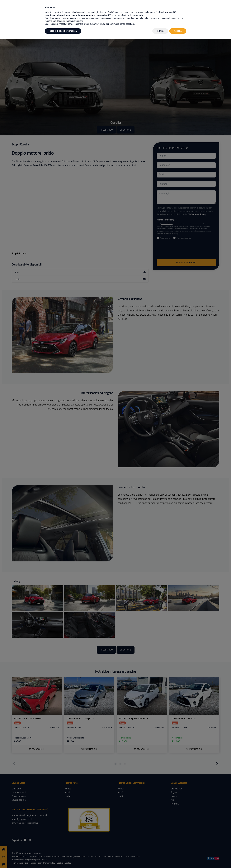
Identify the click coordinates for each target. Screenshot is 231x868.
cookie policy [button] (138, 15)
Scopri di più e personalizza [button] (63, 31)
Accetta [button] (178, 31)
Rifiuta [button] (160, 31)
